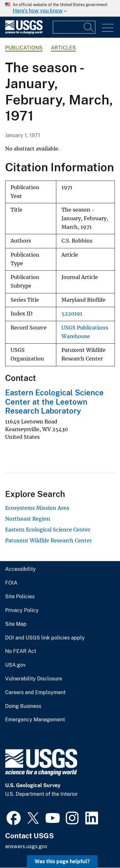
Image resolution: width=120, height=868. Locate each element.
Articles (63, 48)
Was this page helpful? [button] (62, 861)
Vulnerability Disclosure (34, 679)
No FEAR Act (21, 651)
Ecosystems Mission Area (37, 508)
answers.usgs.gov (26, 846)
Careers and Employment (35, 693)
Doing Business (23, 706)
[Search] (89, 27)
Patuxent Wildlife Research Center (48, 540)
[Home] (24, 32)
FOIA (11, 583)
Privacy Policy (22, 610)
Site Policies (20, 597)
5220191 (72, 314)
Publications (24, 48)
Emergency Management (35, 720)
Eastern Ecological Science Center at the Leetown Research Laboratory (54, 402)
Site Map (16, 624)
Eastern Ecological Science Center (48, 530)
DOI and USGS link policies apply (45, 638)
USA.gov (15, 665)
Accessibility (20, 569)
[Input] (74, 27)
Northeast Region (28, 519)
